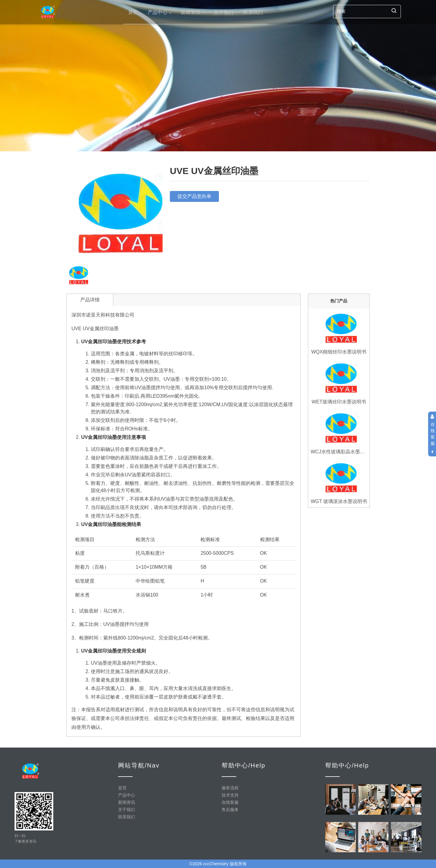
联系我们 (253, 12)
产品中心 (159, 12)
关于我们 (224, 12)
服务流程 (230, 788)
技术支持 (230, 795)
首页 (133, 12)
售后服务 (230, 810)
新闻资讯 (192, 12)
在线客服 (230, 802)
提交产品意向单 (194, 196)
